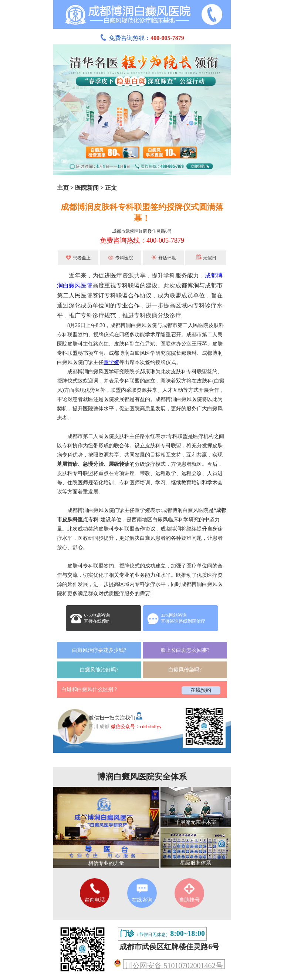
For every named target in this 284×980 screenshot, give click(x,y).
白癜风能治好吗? (99, 670)
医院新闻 (87, 188)
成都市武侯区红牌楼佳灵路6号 (142, 231)
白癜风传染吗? (185, 670)
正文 (111, 188)
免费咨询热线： (142, 38)
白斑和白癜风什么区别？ (90, 689)
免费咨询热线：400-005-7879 (142, 240)
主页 (63, 188)
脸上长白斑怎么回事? (185, 650)
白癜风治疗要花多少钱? (99, 650)
